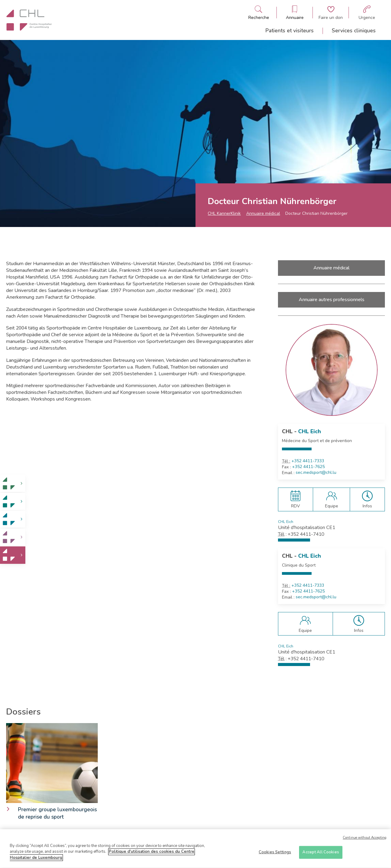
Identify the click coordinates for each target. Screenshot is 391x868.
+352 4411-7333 (308, 461)
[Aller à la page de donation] (331, 13)
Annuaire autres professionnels (332, 300)
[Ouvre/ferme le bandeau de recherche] (259, 13)
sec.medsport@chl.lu (316, 473)
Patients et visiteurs (290, 31)
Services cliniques (354, 31)
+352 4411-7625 (308, 467)
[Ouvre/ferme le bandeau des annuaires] (295, 13)
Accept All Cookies (321, 855)
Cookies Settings (275, 855)
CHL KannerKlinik (224, 213)
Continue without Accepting (365, 840)
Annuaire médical (263, 213)
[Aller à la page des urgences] (367, 13)
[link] (13, 483)
